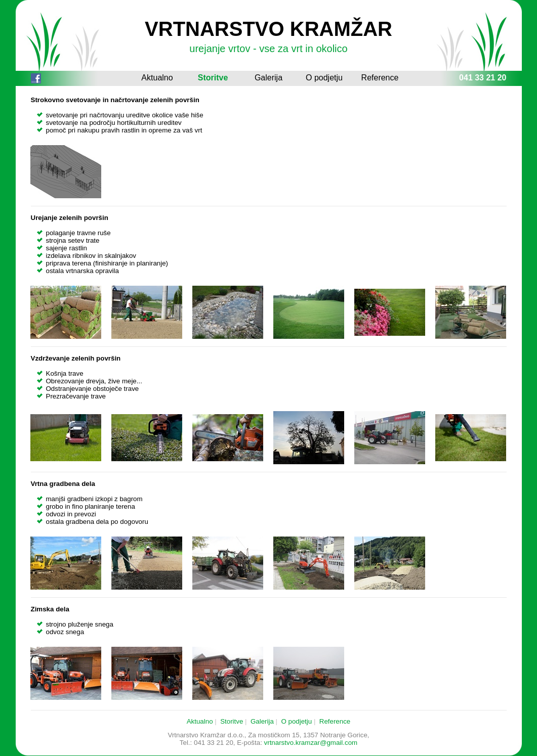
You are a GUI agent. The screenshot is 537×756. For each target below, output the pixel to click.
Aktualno (157, 78)
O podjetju (324, 78)
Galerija (268, 78)
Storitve (213, 78)
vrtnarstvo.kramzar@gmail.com (311, 743)
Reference (380, 78)
